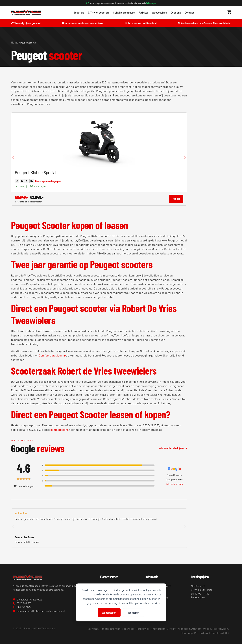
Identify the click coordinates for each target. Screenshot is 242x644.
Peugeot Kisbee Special (36, 172)
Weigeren (134, 612)
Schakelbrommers (124, 12)
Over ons (176, 12)
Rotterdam (201, 633)
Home (15, 42)
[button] (13, 158)
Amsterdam (158, 629)
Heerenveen (220, 629)
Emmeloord (216, 633)
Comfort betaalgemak (53, 355)
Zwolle (207, 629)
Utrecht (172, 629)
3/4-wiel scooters (99, 12)
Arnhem (196, 629)
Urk (227, 633)
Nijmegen (184, 629)
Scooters (79, 12)
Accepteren (109, 612)
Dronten (115, 629)
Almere (104, 629)
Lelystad (93, 629)
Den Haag (187, 633)
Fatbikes (143, 12)
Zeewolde (128, 629)
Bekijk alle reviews (174, 484)
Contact (189, 12)
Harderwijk (143, 629)
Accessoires (159, 12)
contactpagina (59, 430)
